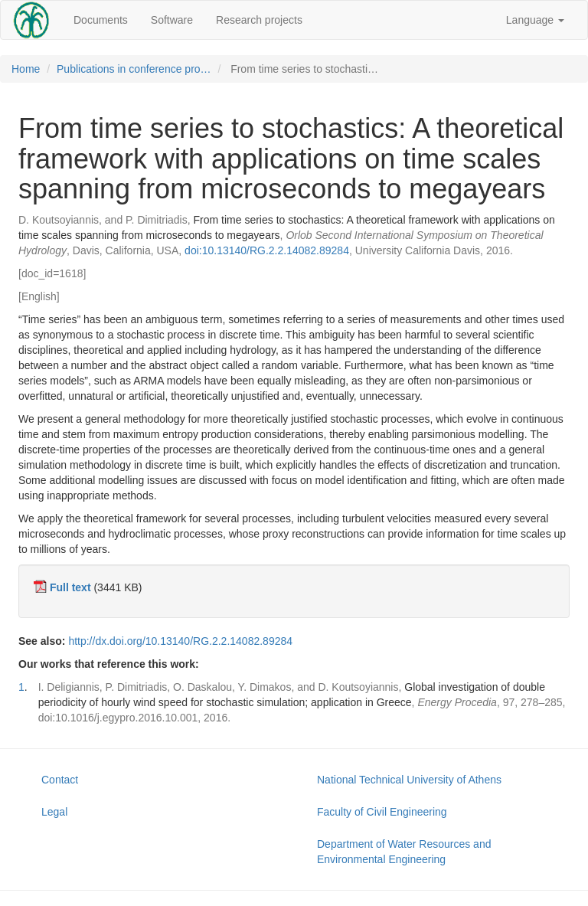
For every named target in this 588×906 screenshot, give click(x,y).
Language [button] (535, 20)
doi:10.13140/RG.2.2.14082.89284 (267, 250)
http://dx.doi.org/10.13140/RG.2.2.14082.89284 (180, 641)
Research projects (259, 20)
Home (26, 69)
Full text (70, 587)
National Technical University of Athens (409, 780)
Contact (60, 780)
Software (172, 20)
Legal (54, 812)
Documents (101, 20)
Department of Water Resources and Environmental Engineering (404, 852)
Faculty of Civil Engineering (382, 812)
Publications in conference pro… (134, 69)
